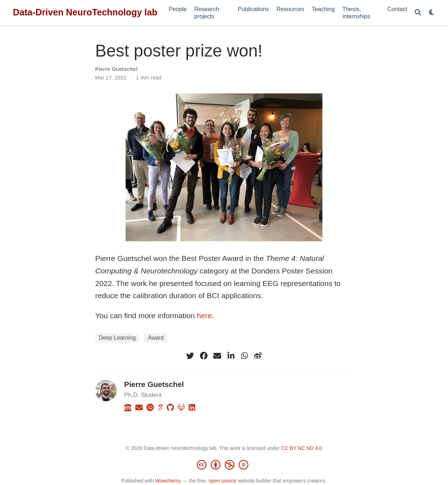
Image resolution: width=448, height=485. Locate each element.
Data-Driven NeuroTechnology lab (85, 12)
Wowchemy (168, 481)
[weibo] (258, 356)
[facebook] (204, 356)
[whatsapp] (244, 356)
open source (222, 481)
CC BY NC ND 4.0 (302, 448)
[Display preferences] (432, 13)
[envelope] (217, 356)
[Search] (418, 13)
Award (156, 338)
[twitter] (190, 356)
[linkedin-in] (231, 356)
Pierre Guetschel (116, 69)
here (204, 316)
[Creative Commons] (224, 465)
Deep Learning (117, 338)
